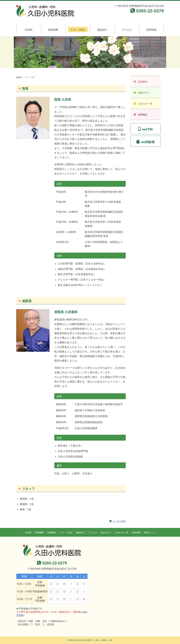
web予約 (147, 129)
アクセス (127, 30)
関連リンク (150, 533)
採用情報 (151, 30)
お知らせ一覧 (145, 104)
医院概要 (53, 30)
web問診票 (148, 142)
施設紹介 (102, 30)
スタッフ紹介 (78, 30)
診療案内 (143, 82)
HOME (29, 30)
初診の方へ (144, 93)
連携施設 (143, 115)
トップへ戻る (119, 521)
